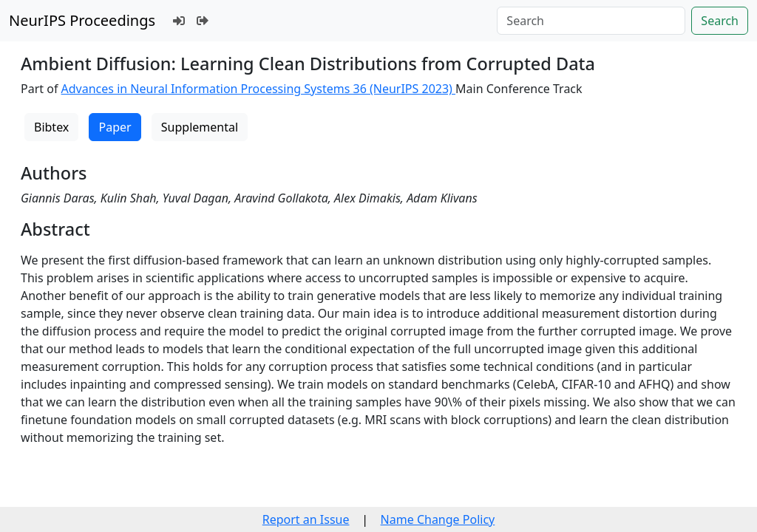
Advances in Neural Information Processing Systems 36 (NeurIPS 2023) (259, 89)
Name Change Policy (438, 519)
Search (720, 21)
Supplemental (200, 127)
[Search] (591, 21)
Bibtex (51, 127)
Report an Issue (306, 519)
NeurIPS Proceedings (82, 20)
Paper (115, 127)
